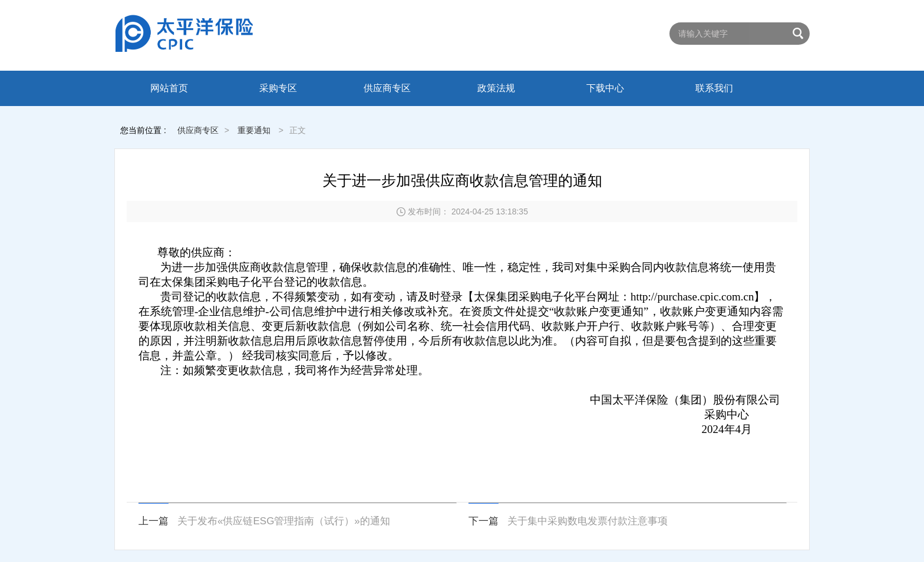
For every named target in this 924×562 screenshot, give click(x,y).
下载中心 (605, 88)
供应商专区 (387, 88)
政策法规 (496, 88)
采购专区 (278, 88)
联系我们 (714, 88)
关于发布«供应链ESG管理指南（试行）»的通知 (284, 521)
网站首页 (169, 88)
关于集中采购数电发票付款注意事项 (588, 521)
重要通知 (254, 130)
